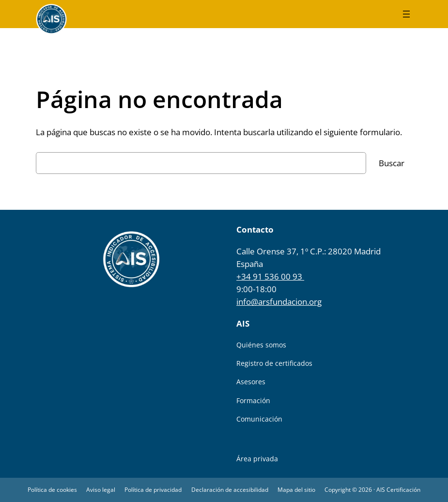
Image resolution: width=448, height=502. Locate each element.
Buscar (392, 163)
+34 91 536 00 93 (270, 276)
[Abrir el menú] (406, 14)
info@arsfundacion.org (279, 302)
